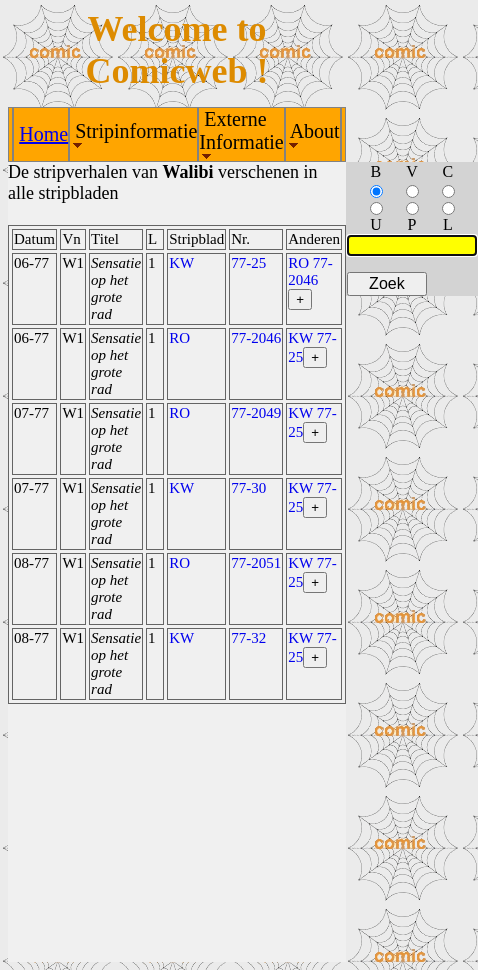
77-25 (248, 263)
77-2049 (256, 413)
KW (181, 263)
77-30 (248, 488)
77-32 (248, 638)
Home (43, 134)
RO (179, 338)
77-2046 (256, 338)
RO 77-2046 (310, 271)
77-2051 (256, 563)
